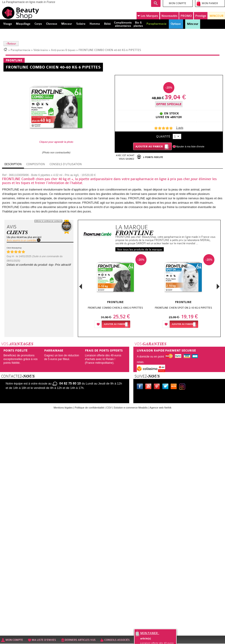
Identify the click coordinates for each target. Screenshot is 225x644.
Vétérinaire (41, 50)
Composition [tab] (36, 164)
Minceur (193, 24)
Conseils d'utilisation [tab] (66, 164)
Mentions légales (63, 408)
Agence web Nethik (161, 408)
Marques (148, 16)
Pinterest (158, 387)
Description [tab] (13, 164)
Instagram (183, 387)
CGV (109, 408)
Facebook (141, 387)
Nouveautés (169, 16)
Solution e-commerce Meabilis (131, 408)
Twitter (166, 387)
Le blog (175, 387)
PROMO (186, 16)
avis (180, 128)
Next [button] (218, 286)
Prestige (201, 16)
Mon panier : (150, 633)
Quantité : (164, 136)
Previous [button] (81, 288)
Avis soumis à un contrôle (21, 240)
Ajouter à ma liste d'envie (190, 146)
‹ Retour (11, 44)
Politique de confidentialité (89, 408)
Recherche (156, 3)
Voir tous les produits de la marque (140, 250)
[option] (115, 292)
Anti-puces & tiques (63, 50)
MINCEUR (217, 16)
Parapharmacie (20, 50)
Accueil (6, 49)
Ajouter (114, 324)
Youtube (149, 387)
